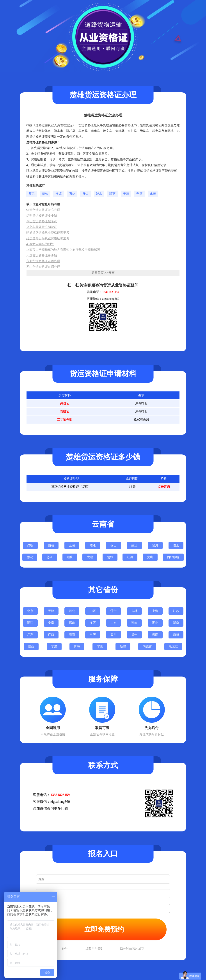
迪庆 (70, 557)
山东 (114, 623)
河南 (134, 623)
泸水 (99, 194)
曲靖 (51, 545)
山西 (93, 611)
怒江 (50, 557)
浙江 (30, 623)
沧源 (59, 194)
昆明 (30, 545)
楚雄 (110, 557)
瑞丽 (112, 194)
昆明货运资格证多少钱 (42, 216)
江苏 (176, 611)
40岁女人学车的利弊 (40, 244)
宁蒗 (126, 194)
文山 (150, 557)
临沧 (176, 545)
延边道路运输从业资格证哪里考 (48, 238)
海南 (72, 635)
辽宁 (114, 611)
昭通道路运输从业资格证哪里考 (48, 233)
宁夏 (100, 646)
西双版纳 (173, 557)
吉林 (134, 611)
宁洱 (139, 194)
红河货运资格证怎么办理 (43, 210)
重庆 (93, 635)
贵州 (134, 635)
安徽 (51, 623)
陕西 (31, 646)
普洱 (155, 545)
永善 (153, 194)
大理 (90, 557)
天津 (51, 611)
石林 (72, 194)
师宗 (32, 194)
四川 (114, 635)
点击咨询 (164, 487)
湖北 (155, 623)
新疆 (123, 646)
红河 (130, 557)
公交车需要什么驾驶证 (42, 227)
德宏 (30, 557)
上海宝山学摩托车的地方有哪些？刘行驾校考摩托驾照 (63, 250)
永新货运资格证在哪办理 (43, 261)
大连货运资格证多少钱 (42, 255)
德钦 (45, 194)
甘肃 (54, 646)
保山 (114, 545)
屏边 (85, 194)
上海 (155, 611)
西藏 (176, 635)
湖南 (176, 623)
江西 (93, 623)
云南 (112, 273)
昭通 (93, 545)
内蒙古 (147, 646)
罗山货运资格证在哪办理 (43, 267)
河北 (72, 611)
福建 (72, 623)
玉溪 (72, 545)
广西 (51, 635)
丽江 (134, 545)
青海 (77, 646)
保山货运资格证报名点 (42, 221)
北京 (30, 611)
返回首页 (98, 273)
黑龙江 (173, 646)
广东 (30, 635)
